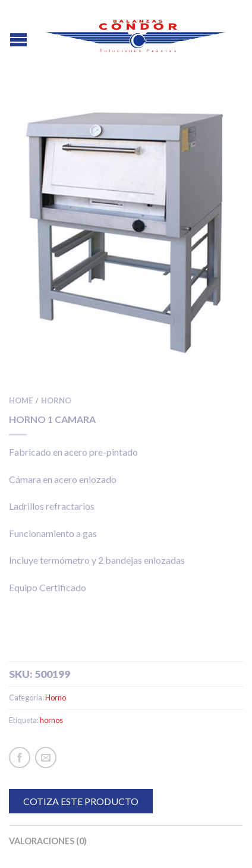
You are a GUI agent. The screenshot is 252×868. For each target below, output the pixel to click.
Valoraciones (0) (48, 841)
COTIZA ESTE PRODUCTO (81, 801)
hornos (51, 720)
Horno (56, 400)
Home (21, 400)
